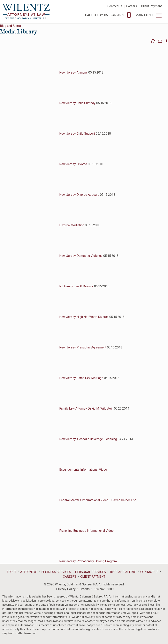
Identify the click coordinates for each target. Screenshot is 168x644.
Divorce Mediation (72, 225)
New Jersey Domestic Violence (81, 256)
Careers (132, 6)
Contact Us (115, 6)
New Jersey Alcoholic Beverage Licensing (88, 439)
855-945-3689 (104, 589)
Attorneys (29, 572)
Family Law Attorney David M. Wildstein (86, 408)
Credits (85, 589)
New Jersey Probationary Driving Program (88, 561)
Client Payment (151, 6)
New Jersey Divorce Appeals (79, 195)
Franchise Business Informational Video (86, 531)
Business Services (56, 572)
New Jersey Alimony (73, 72)
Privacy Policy (66, 589)
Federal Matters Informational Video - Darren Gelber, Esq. (98, 500)
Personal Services (90, 572)
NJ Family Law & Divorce (76, 286)
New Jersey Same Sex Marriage (81, 378)
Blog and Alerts (10, 26)
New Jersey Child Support (77, 134)
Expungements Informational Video (83, 470)
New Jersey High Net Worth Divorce (84, 317)
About (11, 572)
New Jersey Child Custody (77, 103)
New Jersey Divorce (73, 164)
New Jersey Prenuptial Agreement (83, 347)
